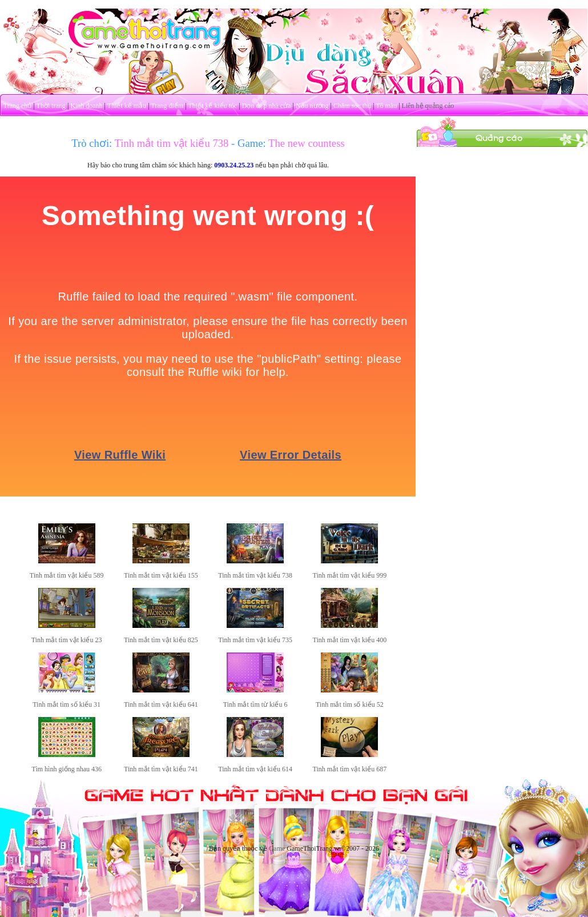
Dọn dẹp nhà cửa (267, 106)
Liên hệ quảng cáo (428, 106)
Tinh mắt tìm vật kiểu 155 (161, 575)
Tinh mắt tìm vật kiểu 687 (350, 769)
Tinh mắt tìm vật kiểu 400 (350, 640)
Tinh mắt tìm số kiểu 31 (67, 704)
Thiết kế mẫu (127, 106)
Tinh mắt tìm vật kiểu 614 (255, 769)
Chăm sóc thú (352, 106)
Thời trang (51, 106)
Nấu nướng (312, 106)
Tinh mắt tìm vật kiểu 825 (161, 640)
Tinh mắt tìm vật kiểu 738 (255, 575)
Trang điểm (167, 106)
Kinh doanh (86, 106)
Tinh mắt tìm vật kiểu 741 (161, 769)
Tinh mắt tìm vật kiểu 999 (350, 575)
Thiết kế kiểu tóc (212, 106)
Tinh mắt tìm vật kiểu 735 (255, 640)
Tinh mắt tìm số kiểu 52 (350, 704)
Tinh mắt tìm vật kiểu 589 (67, 575)
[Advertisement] (502, 219)
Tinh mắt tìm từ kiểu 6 (255, 704)
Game (277, 848)
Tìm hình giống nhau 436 (67, 769)
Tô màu (386, 106)
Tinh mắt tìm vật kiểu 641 (161, 704)
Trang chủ (18, 106)
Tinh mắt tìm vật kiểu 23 (67, 640)
